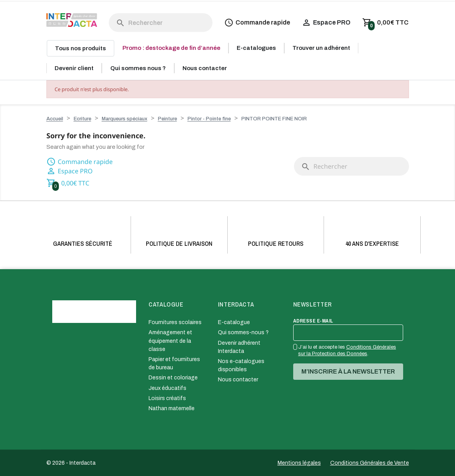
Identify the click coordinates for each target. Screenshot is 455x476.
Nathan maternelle (172, 408)
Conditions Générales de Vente (370, 463)
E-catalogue (234, 322)
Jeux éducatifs (167, 388)
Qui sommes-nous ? (243, 332)
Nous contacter (238, 380)
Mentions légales (299, 463)
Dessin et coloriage (173, 378)
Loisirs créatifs (167, 398)
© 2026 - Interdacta (71, 463)
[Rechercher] (161, 23)
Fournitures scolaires (175, 322)
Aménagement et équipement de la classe (170, 341)
